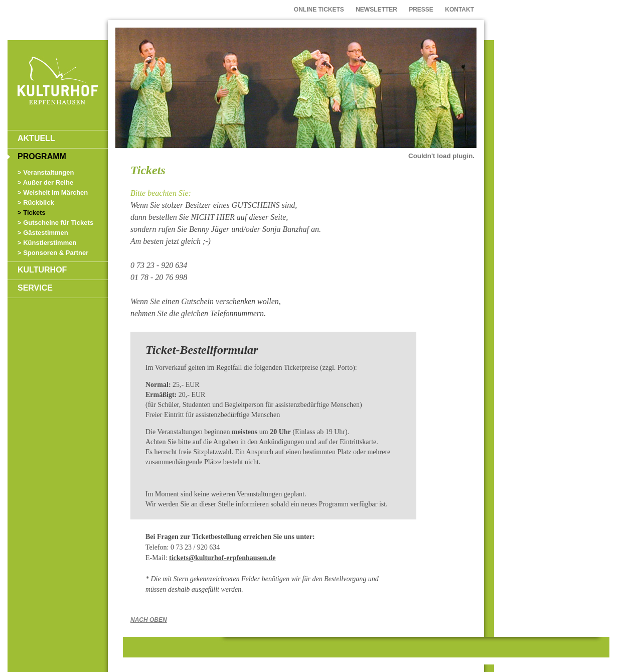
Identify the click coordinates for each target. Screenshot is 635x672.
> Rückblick (36, 203)
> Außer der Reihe (45, 182)
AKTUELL (36, 138)
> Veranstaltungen (46, 172)
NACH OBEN (149, 620)
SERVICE (35, 288)
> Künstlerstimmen (47, 243)
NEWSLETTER (376, 10)
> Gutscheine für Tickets (55, 223)
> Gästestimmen (43, 233)
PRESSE (421, 10)
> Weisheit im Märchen (53, 192)
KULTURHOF (42, 270)
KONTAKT (459, 10)
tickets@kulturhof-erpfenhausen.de (222, 558)
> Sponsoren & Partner (53, 253)
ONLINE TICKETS (319, 10)
